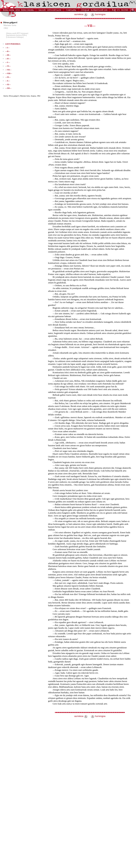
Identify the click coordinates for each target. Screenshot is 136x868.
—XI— (8, 84)
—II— (8, 51)
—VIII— (9, 73)
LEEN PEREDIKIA (13, 44)
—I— (7, 48)
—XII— (8, 88)
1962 (6, 28)
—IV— (8, 59)
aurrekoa (81, 14)
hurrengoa (98, 14)
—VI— (8, 66)
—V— (8, 62)
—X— (8, 81)
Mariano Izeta (10, 25)
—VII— (8, 70)
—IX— (8, 77)
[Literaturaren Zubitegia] (15, 37)
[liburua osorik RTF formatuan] (17, 33)
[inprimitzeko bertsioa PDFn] (16, 35)
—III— (8, 55)
